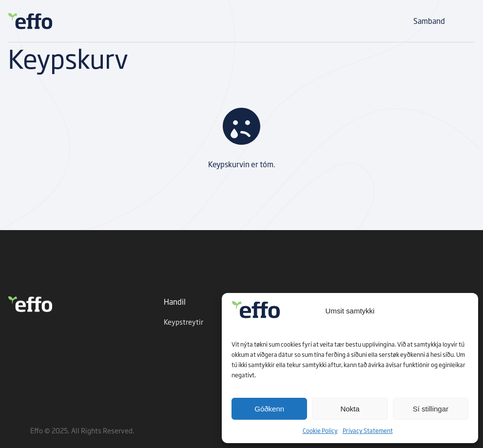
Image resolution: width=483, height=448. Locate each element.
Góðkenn (269, 409)
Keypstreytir (184, 321)
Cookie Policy (320, 430)
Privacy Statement (368, 430)
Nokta (350, 409)
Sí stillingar (431, 409)
